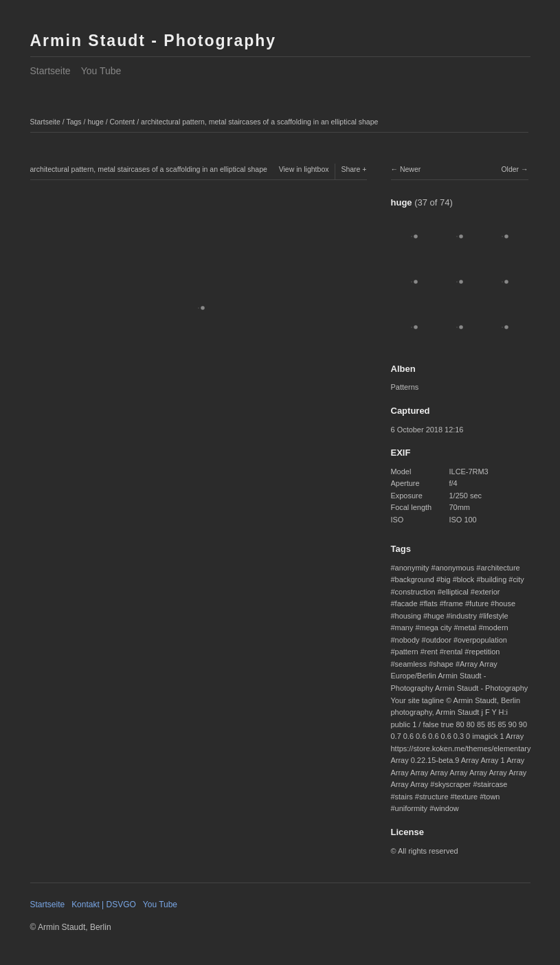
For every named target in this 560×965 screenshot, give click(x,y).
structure (434, 797)
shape (443, 664)
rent (431, 652)
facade (406, 603)
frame (453, 603)
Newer (410, 169)
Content (123, 122)
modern (495, 628)
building (493, 579)
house (505, 603)
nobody (407, 640)
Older (510, 169)
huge (95, 122)
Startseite (51, 71)
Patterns (405, 387)
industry (464, 616)
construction (415, 592)
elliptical (455, 592)
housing (408, 616)
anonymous (455, 568)
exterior (488, 592)
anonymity (412, 568)
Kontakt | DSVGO (104, 905)
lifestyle (496, 616)
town (492, 797)
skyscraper (452, 784)
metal (468, 628)
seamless (411, 664)
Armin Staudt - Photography (154, 41)
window (446, 808)
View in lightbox (304, 169)
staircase (493, 784)
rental (453, 652)
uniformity (411, 808)
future (479, 603)
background (415, 579)
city (518, 579)
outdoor (439, 640)
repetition (484, 652)
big (446, 579)
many (404, 628)
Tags (74, 122)
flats (431, 603)
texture (467, 797)
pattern (407, 652)
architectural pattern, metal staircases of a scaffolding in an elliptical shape (259, 122)
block (466, 579)
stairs (404, 797)
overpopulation (482, 640)
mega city (436, 628)
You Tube (101, 71)
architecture (500, 568)
